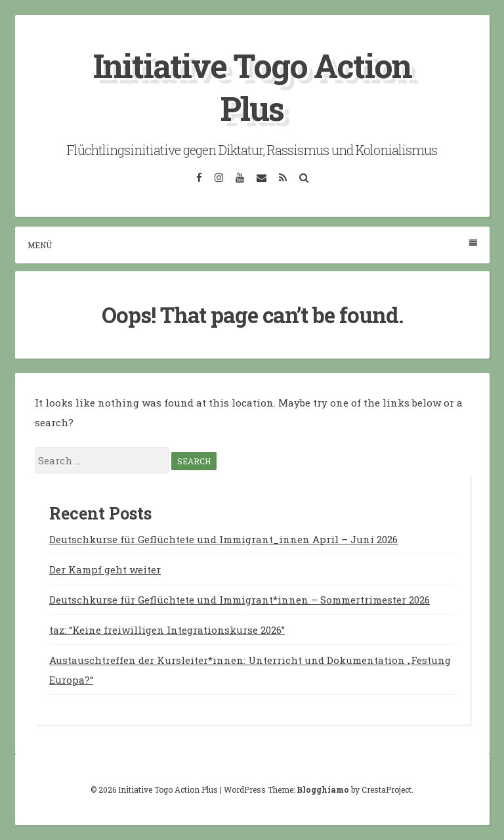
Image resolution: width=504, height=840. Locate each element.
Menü (252, 245)
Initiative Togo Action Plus (252, 87)
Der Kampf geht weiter (105, 569)
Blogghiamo (323, 789)
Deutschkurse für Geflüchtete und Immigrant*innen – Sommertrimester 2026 (240, 600)
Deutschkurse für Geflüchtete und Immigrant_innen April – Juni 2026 (223, 539)
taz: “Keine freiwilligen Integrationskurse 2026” (167, 630)
